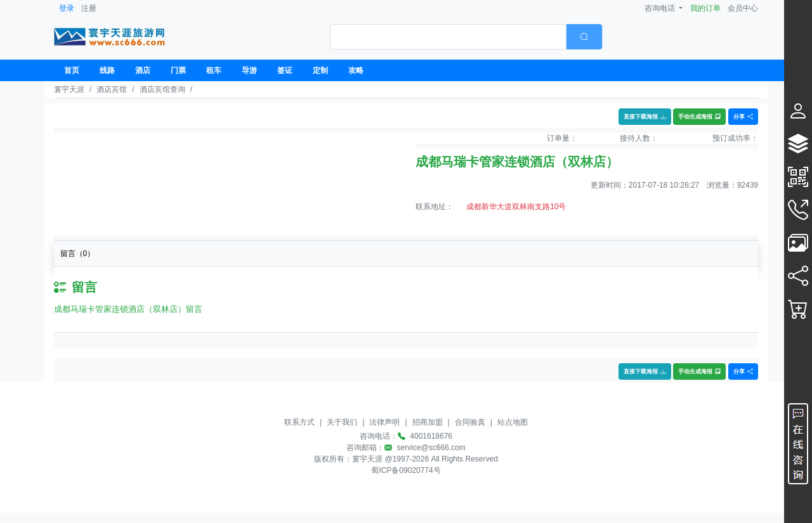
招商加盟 (428, 422)
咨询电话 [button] (661, 8)
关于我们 (342, 422)
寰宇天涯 (69, 89)
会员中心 (743, 8)
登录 (67, 8)
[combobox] (466, 37)
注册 (89, 8)
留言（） (78, 254)
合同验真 (470, 422)
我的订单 (705, 8)
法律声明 (384, 422)
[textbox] (448, 37)
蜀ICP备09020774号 (406, 470)
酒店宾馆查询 (162, 89)
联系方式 (299, 422)
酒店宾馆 (112, 89)
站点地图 (513, 422)
